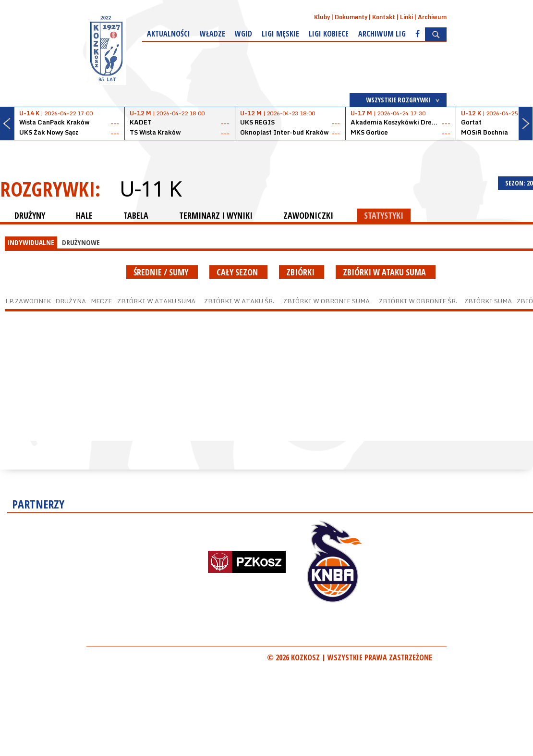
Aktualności (169, 34)
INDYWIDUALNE (31, 242)
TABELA (136, 215)
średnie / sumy (162, 272)
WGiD (243, 34)
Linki (406, 17)
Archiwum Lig (382, 34)
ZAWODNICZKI (308, 215)
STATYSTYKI (384, 215)
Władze (212, 34)
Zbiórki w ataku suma (386, 272)
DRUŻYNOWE (81, 242)
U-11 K (150, 189)
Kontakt (384, 17)
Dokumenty (351, 17)
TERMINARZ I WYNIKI (216, 215)
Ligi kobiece (329, 34)
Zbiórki (302, 272)
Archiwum (432, 17)
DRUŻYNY (30, 215)
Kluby (322, 17)
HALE (84, 215)
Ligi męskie (280, 34)
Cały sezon (238, 272)
